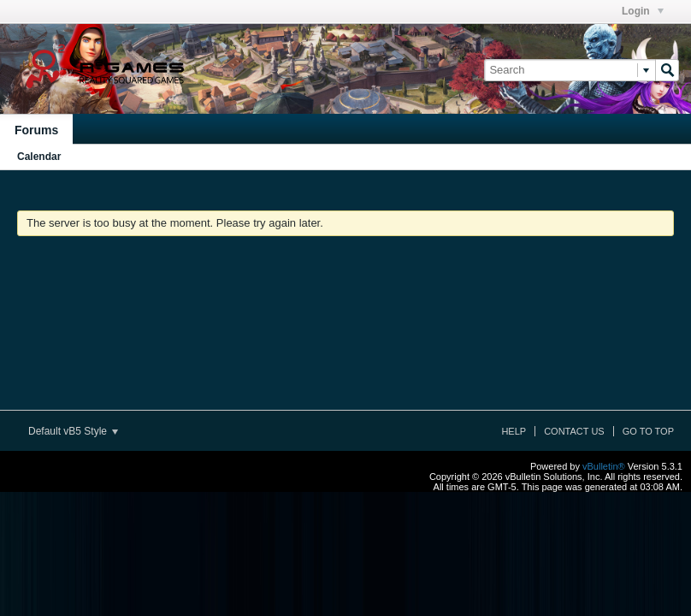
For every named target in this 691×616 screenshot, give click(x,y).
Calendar (39, 157)
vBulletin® (604, 466)
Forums (36, 130)
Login (643, 11)
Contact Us (574, 431)
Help (514, 431)
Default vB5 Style (73, 431)
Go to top (648, 431)
